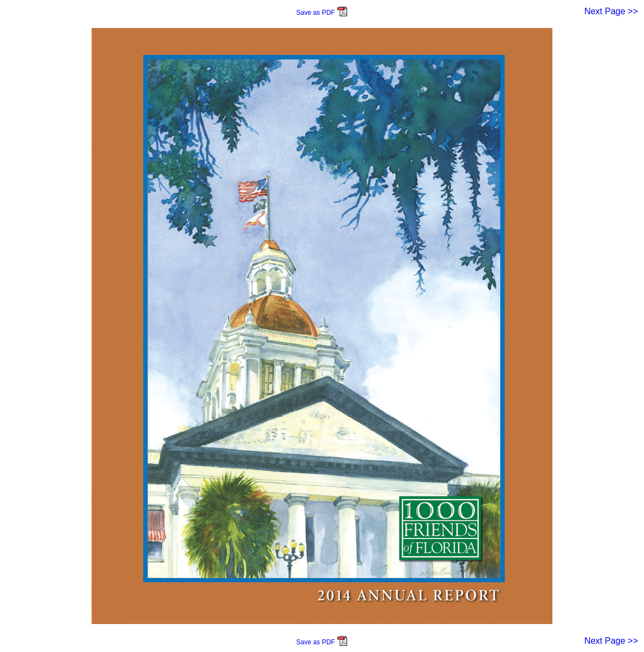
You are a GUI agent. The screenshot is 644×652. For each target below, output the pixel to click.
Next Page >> (611, 11)
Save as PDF (322, 13)
